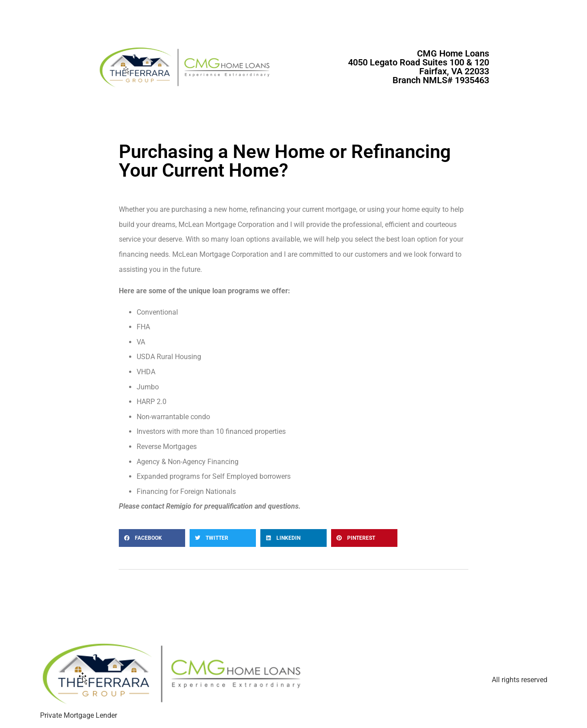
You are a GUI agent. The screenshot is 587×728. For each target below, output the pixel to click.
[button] (152, 538)
